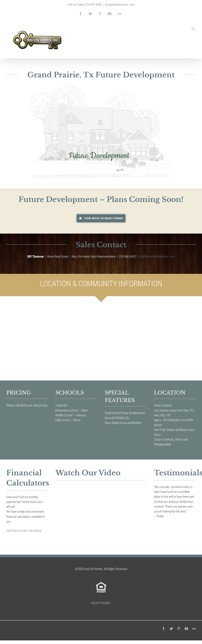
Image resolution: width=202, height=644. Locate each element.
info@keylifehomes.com (120, 5)
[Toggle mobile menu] (193, 29)
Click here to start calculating (24, 531)
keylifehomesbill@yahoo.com (157, 257)
